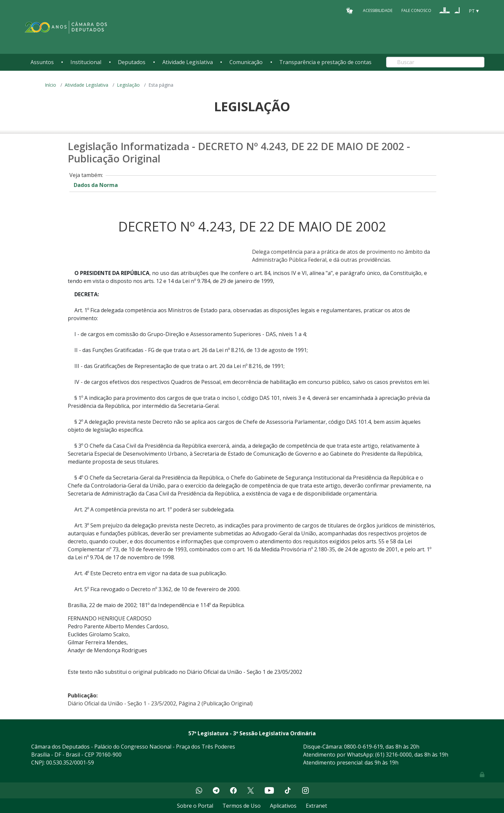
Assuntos (42, 62)
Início (50, 85)
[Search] (435, 62)
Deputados (132, 62)
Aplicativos (283, 806)
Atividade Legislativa (188, 62)
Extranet (316, 806)
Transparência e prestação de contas (325, 62)
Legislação (128, 85)
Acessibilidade (378, 10)
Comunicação (246, 62)
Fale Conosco (416, 10)
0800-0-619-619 (363, 747)
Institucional (86, 62)
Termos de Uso (242, 806)
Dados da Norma (96, 185)
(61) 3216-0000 (393, 755)
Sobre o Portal (195, 806)
